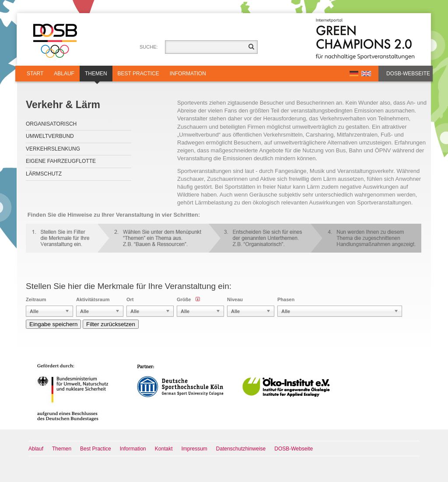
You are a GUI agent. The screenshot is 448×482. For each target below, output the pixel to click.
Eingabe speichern (53, 324)
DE (354, 74)
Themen (96, 76)
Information (188, 74)
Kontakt (164, 449)
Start (35, 74)
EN (366, 74)
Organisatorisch (51, 124)
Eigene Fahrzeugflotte (61, 161)
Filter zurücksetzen (111, 324)
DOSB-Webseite (408, 74)
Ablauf (64, 74)
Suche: (149, 47)
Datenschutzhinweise (241, 449)
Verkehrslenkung (53, 149)
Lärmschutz (44, 174)
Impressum (194, 449)
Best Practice (138, 74)
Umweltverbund (50, 136)
